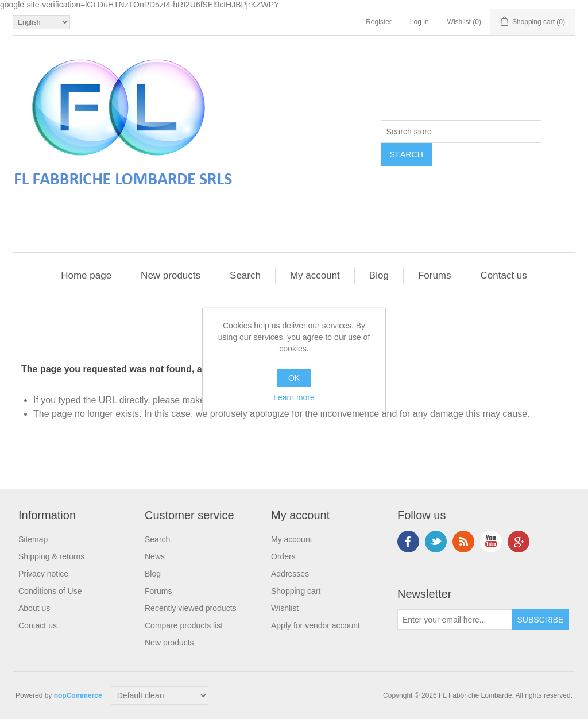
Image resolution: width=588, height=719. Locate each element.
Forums (435, 275)
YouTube (491, 542)
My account (315, 275)
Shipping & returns (51, 556)
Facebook (408, 542)
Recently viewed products (191, 608)
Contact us (504, 275)
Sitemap (33, 539)
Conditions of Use (50, 591)
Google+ (519, 542)
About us (34, 608)
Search (245, 275)
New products (171, 275)
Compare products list (184, 625)
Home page (86, 275)
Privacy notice (43, 574)
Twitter (436, 542)
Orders (283, 556)
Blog (379, 275)
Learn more (294, 397)
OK (294, 378)
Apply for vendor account (316, 625)
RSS (463, 542)
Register (379, 22)
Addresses (290, 574)
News (155, 556)
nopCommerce (78, 695)
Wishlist (285, 608)
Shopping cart (296, 591)
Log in (419, 22)
